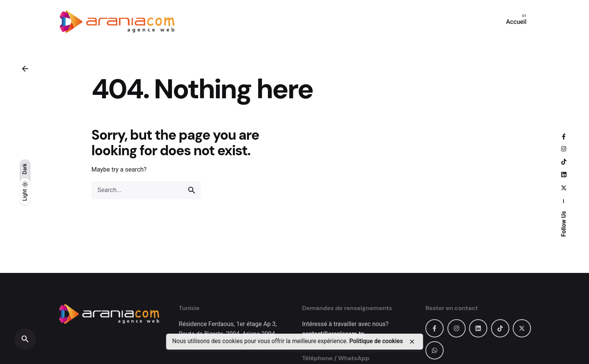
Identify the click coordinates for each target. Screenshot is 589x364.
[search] (192, 190)
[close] (412, 342)
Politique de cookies (376, 341)
